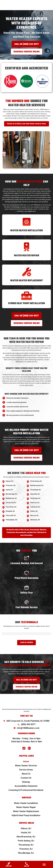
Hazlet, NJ (9, 490)
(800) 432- (28, 724)
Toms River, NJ (11, 507)
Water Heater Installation (26, 231)
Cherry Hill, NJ (11, 515)
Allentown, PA (35, 520)
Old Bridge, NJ (35, 498)
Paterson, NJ (35, 503)
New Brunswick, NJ (37, 485)
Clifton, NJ (34, 511)
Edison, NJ (10, 481)
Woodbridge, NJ (11, 494)
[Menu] (44, 865)
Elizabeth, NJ (10, 511)
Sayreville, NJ (35, 494)
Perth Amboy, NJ (36, 481)
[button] (27, 44)
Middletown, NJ (11, 498)
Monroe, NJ (34, 515)
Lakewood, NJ (35, 507)
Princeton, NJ (11, 485)
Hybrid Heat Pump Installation (27, 303)
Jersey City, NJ (11, 503)
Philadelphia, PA (11, 520)
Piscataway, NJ (36, 490)
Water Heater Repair (26, 256)
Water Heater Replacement (27, 281)
